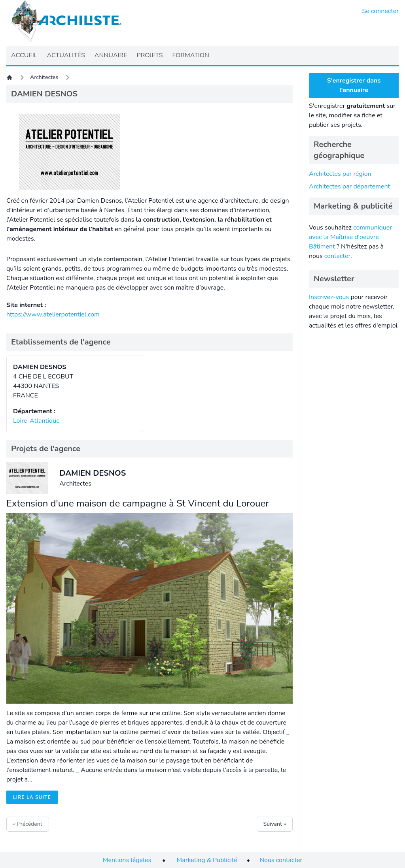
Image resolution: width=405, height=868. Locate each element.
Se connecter (381, 11)
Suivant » (275, 824)
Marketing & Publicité (207, 860)
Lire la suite (32, 797)
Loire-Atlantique (36, 421)
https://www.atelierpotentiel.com (53, 314)
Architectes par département (349, 186)
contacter (337, 256)
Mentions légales (127, 860)
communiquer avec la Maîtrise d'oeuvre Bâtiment (350, 237)
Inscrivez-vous (329, 297)
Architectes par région (340, 174)
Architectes (44, 77)
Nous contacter (281, 860)
